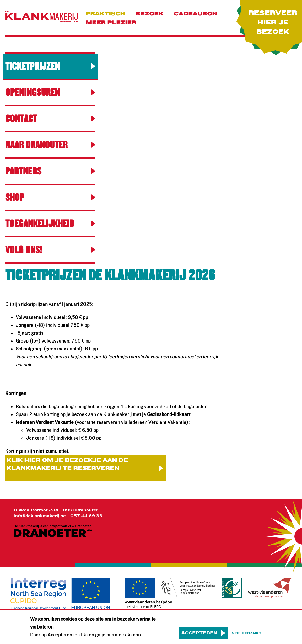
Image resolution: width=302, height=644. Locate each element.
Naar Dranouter (36, 145)
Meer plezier (111, 23)
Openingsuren (33, 92)
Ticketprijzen (33, 66)
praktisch (105, 14)
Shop (15, 197)
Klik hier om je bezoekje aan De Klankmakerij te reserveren (67, 464)
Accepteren (199, 636)
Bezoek (149, 14)
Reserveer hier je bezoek (273, 22)
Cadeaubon (195, 14)
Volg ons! (24, 250)
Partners (23, 171)
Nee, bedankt (246, 637)
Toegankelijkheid (40, 224)
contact (21, 119)
